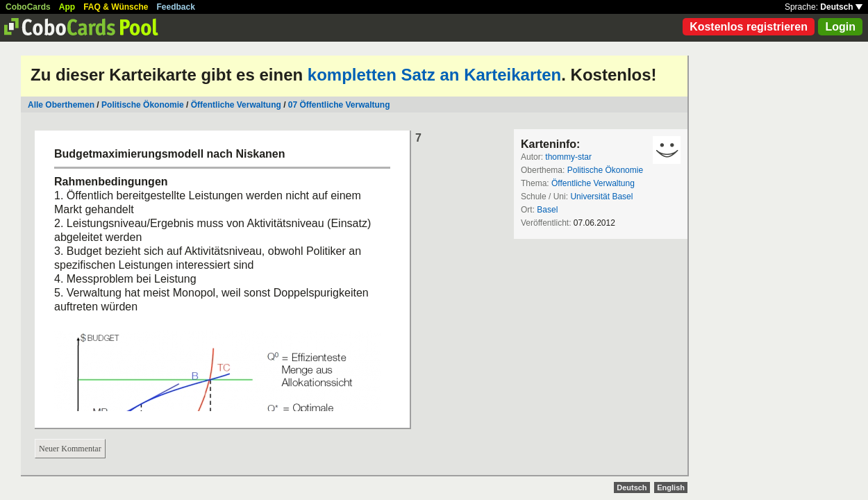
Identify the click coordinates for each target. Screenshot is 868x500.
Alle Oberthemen (61, 105)
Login (840, 27)
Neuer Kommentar (70, 449)
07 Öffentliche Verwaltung (339, 105)
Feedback (176, 7)
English (671, 487)
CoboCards (28, 7)
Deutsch (841, 7)
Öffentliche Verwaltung (236, 105)
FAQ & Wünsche (116, 7)
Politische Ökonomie (143, 105)
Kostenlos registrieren (749, 27)
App (67, 7)
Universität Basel (601, 197)
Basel (547, 210)
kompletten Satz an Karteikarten (434, 75)
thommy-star (568, 157)
